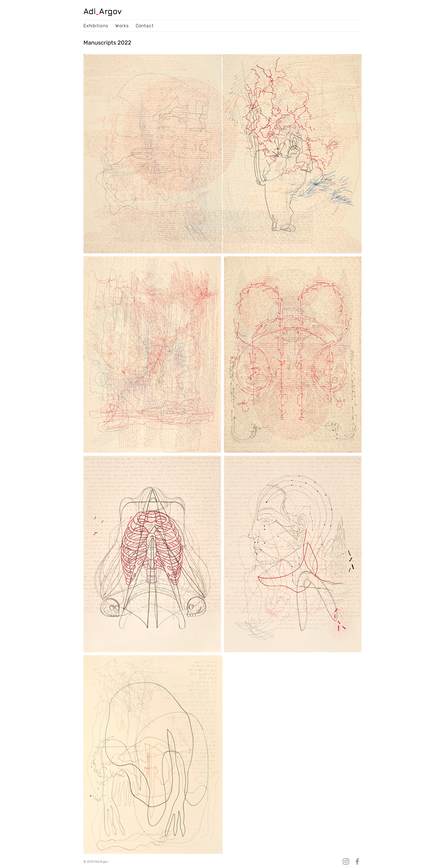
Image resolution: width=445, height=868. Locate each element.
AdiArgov (103, 11)
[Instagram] (346, 861)
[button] (96, 26)
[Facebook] (357, 861)
